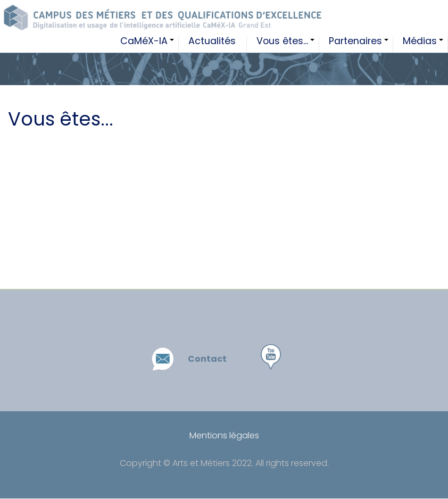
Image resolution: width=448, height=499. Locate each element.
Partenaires (361, 45)
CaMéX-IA (150, 45)
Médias (425, 45)
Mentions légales (224, 435)
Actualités (212, 42)
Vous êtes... (288, 45)
